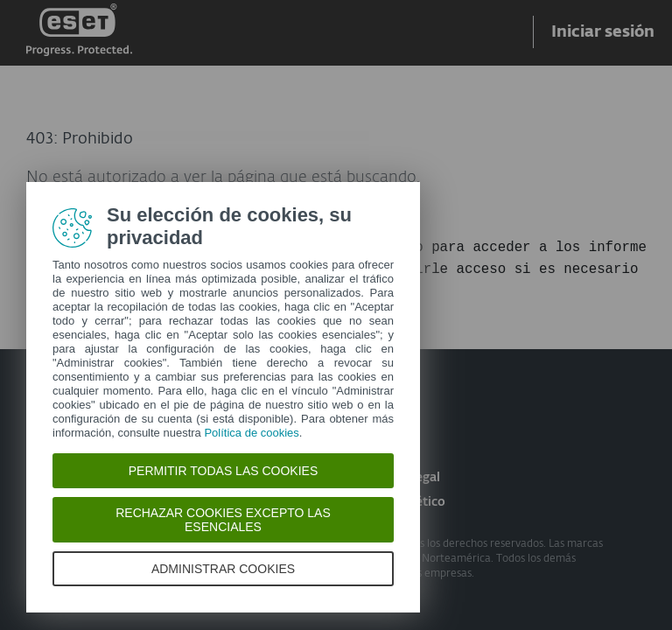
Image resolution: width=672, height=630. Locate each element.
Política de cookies (251, 433)
